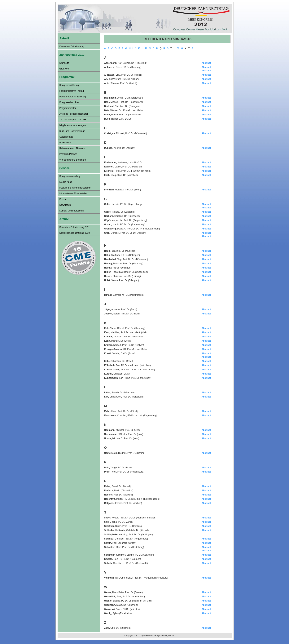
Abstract (206, 63)
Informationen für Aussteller (73, 193)
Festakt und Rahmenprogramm (75, 188)
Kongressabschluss (69, 102)
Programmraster (68, 108)
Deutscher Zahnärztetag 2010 (75, 233)
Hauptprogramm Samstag (73, 97)
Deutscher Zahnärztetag (72, 47)
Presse (63, 199)
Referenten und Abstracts (72, 148)
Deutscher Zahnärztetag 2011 (75, 227)
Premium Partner (68, 154)
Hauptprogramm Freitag (72, 91)
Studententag (66, 137)
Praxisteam (65, 143)
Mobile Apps (66, 182)
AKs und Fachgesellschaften (74, 114)
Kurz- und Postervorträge (72, 131)
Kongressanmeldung (70, 176)
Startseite (64, 63)
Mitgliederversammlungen (73, 125)
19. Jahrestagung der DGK (73, 120)
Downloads (65, 205)
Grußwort (64, 69)
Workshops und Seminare (73, 160)
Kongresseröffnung (69, 85)
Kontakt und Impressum (72, 211)
